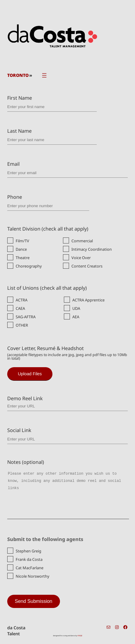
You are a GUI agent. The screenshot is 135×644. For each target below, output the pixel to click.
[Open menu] (44, 75)
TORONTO (18, 75)
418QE (80, 636)
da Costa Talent (16, 631)
